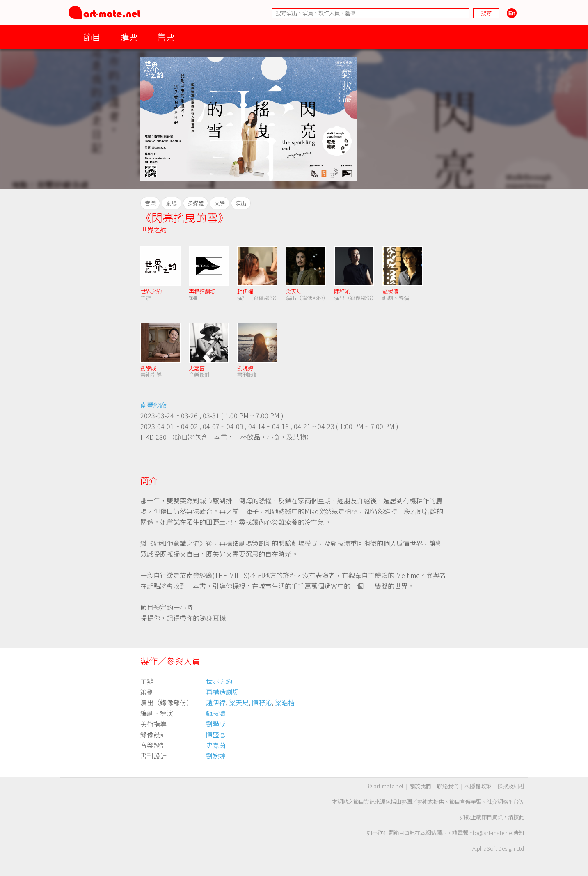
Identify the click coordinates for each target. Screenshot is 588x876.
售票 (166, 37)
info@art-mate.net (491, 833)
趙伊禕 (216, 702)
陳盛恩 (216, 734)
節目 (92, 37)
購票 (129, 37)
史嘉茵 (197, 368)
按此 (519, 817)
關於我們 (420, 786)
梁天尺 (294, 291)
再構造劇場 (202, 291)
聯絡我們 (448, 786)
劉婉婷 (245, 368)
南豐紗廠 (153, 405)
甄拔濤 (390, 291)
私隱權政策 (478, 786)
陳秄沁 (342, 291)
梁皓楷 (285, 702)
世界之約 (153, 229)
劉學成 (148, 368)
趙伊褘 (245, 291)
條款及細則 (511, 786)
